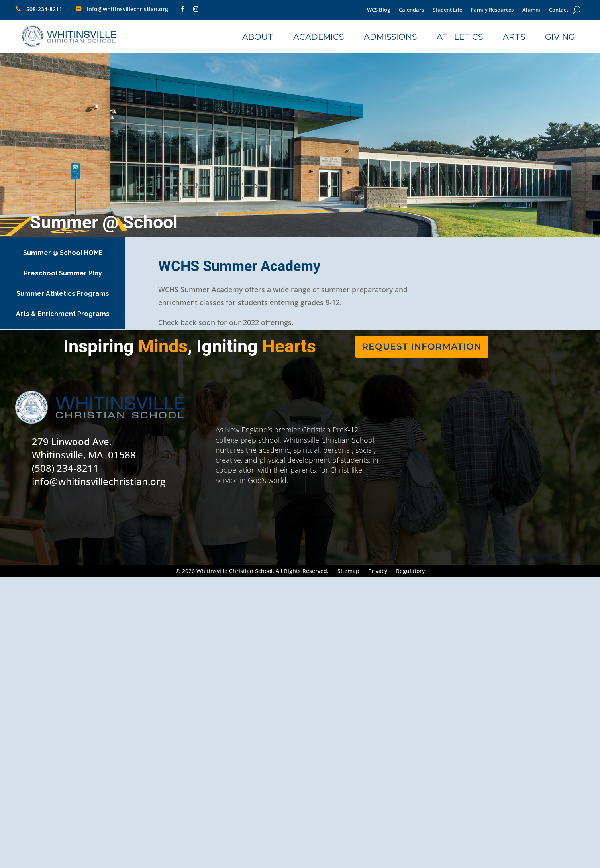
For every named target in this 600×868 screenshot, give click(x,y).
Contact (559, 10)
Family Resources (492, 10)
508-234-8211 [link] (44, 9)
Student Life (447, 10)
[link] (179, 9)
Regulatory (410, 571)
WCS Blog (378, 10)
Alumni (531, 10)
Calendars (411, 10)
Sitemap (348, 571)
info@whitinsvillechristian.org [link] (127, 9)
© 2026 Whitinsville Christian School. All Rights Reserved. (252, 571)
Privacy (378, 571)
